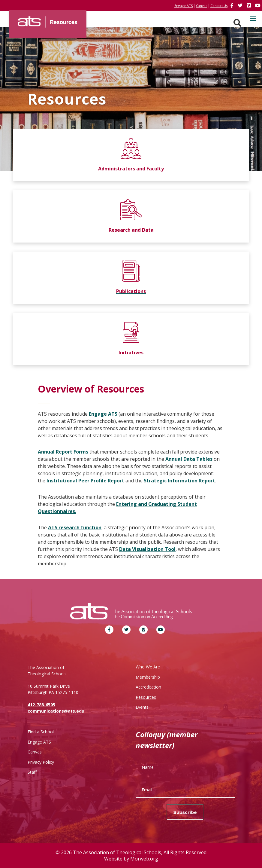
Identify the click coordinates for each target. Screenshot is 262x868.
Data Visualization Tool (147, 549)
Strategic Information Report (179, 481)
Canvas (35, 752)
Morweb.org (144, 859)
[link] (233, 5)
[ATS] (48, 20)
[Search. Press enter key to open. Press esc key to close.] (237, 23)
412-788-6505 (41, 705)
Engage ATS (103, 414)
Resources (146, 697)
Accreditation (148, 687)
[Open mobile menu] (253, 18)
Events (142, 707)
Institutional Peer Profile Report (85, 481)
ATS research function (75, 527)
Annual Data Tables (189, 459)
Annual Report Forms (63, 452)
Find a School (41, 732)
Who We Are (148, 667)
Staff (32, 772)
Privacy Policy (41, 762)
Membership (148, 677)
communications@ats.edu (56, 711)
